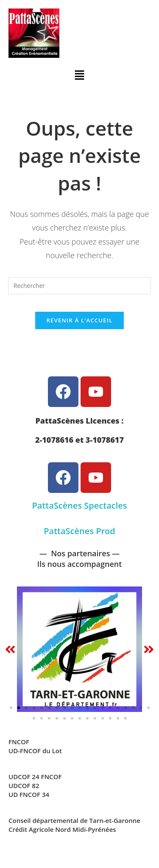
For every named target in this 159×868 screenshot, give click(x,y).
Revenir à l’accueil (79, 320)
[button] (79, 75)
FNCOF (19, 742)
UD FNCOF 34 (29, 794)
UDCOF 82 (24, 785)
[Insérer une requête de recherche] (80, 286)
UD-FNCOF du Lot (35, 751)
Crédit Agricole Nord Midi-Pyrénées (62, 829)
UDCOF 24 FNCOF (35, 777)
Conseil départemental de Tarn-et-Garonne (74, 820)
